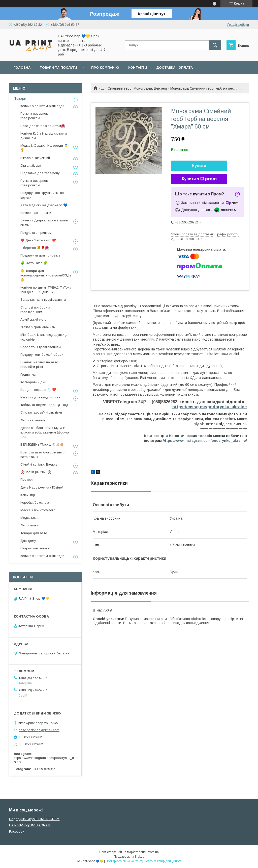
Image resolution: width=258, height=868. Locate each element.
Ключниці (28, 495)
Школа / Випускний (35, 158)
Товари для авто (34, 533)
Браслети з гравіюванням (41, 347)
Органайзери (31, 165)
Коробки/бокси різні (36, 503)
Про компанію (105, 68)
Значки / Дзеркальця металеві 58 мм (44, 223)
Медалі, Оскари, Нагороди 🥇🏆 (44, 148)
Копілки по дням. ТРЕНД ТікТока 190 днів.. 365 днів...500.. (46, 290)
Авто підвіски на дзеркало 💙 (44, 205)
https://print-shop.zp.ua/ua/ (38, 723)
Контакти (138, 68)
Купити (199, 166)
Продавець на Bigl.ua (129, 857)
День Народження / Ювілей (42, 487)
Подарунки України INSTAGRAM (34, 819)
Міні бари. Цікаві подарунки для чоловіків (46, 337)
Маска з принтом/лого (38, 510)
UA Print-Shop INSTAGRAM (30, 825)
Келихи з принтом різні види (42, 106)
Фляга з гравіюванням (38, 327)
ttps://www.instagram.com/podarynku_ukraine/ (205, 441)
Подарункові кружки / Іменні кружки (42, 195)
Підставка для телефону (40, 173)
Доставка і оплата (174, 68)
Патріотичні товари (36, 548)
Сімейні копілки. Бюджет (40, 464)
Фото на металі (33, 420)
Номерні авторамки (36, 213)
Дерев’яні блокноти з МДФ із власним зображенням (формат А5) (45, 432)
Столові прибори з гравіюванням (35, 310)
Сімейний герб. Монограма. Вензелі (137, 88)
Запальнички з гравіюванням (43, 300)
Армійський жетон (34, 320)
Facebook (17, 832)
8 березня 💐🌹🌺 (35, 248)
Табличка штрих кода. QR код (44, 405)
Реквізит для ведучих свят (41, 397)
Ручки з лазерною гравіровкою (35, 116)
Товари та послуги (58, 68)
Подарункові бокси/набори (42, 355)
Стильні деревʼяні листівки (41, 412)
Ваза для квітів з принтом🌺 (43, 126)
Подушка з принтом (36, 233)
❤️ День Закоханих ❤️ (38, 240)
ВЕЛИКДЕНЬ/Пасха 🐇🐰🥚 (42, 444)
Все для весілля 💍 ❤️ (38, 390)
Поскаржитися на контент (124, 861)
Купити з (199, 179)
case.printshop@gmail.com (39, 730)
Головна (22, 68)
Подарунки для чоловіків (40, 255)
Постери (27, 480)
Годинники (28, 375)
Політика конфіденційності (163, 861)
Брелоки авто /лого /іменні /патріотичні (42, 455)
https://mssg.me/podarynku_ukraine (210, 407)
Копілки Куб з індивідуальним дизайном (44, 136)
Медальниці (30, 518)
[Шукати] (215, 45)
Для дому (28, 541)
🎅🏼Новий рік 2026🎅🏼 (36, 472)
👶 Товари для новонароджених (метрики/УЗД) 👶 (46, 275)
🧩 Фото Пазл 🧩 (34, 263)
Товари (20, 98)
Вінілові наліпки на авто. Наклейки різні (40, 364)
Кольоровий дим (34, 382)
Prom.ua (153, 852)
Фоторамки (29, 525)
